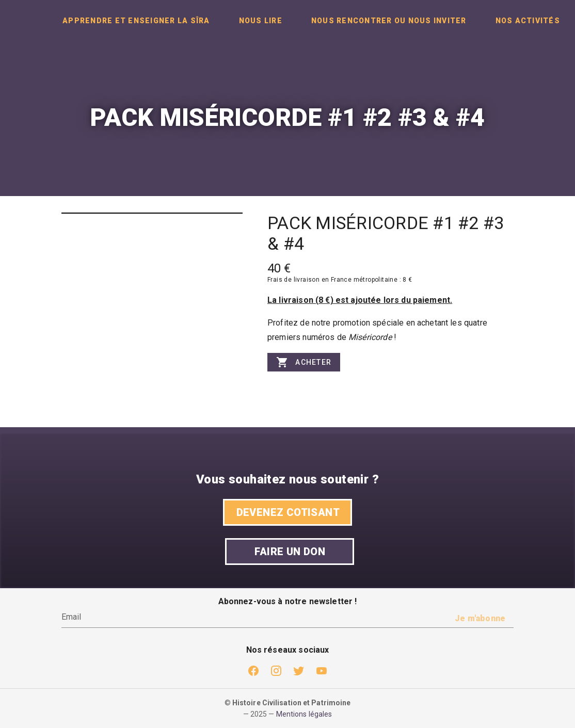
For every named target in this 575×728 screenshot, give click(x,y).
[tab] (136, 21)
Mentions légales (304, 714)
